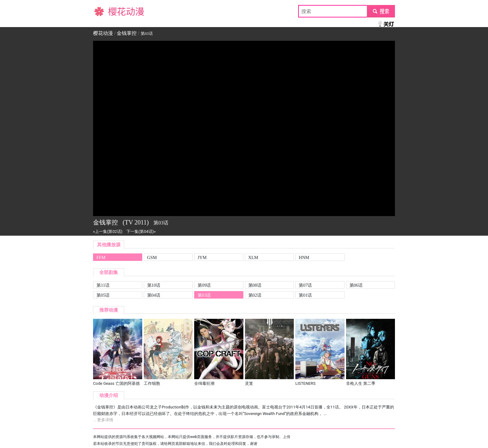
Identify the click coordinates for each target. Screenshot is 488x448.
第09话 (204, 285)
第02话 (255, 295)
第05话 (103, 295)
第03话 (204, 295)
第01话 (305, 295)
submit (381, 11)
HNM (304, 257)
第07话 (305, 285)
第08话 (255, 285)
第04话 (154, 295)
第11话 (103, 285)
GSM (152, 257)
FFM (101, 257)
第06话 (356, 285)
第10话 (154, 285)
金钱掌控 (127, 33)
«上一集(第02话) (108, 231)
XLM (253, 257)
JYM (202, 257)
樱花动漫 (103, 11)
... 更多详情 (103, 420)
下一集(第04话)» (141, 231)
